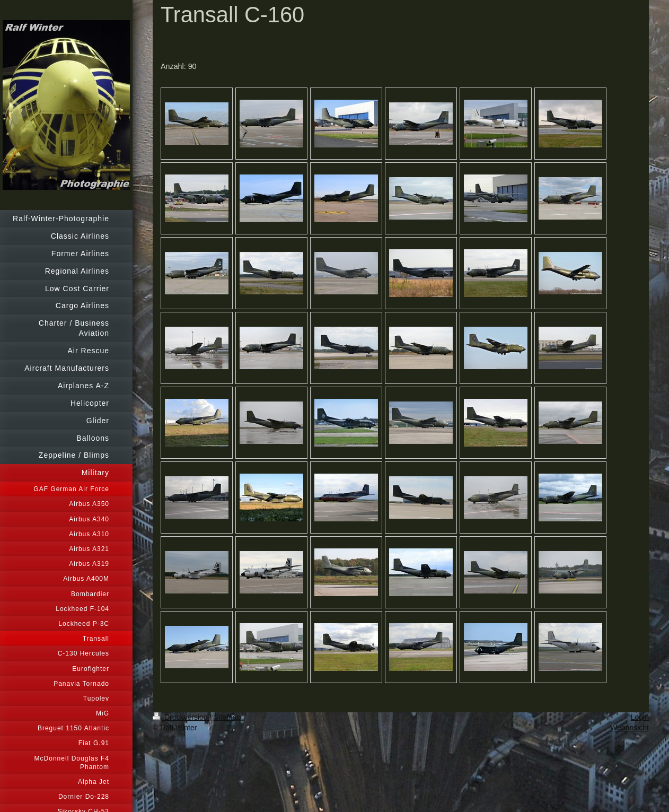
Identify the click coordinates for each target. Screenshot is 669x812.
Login (640, 717)
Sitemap (227, 717)
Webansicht (630, 728)
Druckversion (181, 717)
